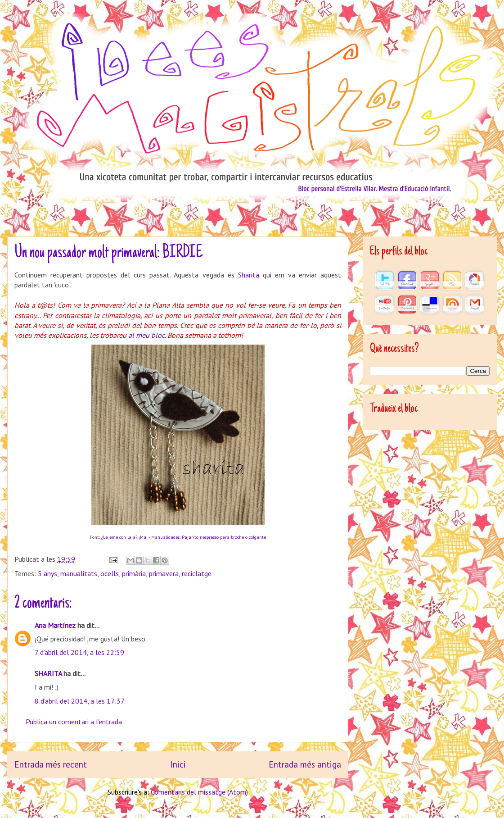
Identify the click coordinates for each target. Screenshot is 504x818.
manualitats (79, 573)
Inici (178, 764)
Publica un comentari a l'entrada (74, 722)
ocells (110, 573)
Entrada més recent (51, 764)
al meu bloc (146, 335)
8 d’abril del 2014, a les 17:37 (80, 701)
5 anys (47, 573)
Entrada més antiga (305, 764)
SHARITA (48, 673)
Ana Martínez (55, 625)
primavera (164, 573)
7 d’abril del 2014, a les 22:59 (79, 652)
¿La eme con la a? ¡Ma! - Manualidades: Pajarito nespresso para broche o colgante (184, 537)
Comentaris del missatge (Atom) (199, 792)
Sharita (249, 275)
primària (134, 573)
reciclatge (197, 573)
